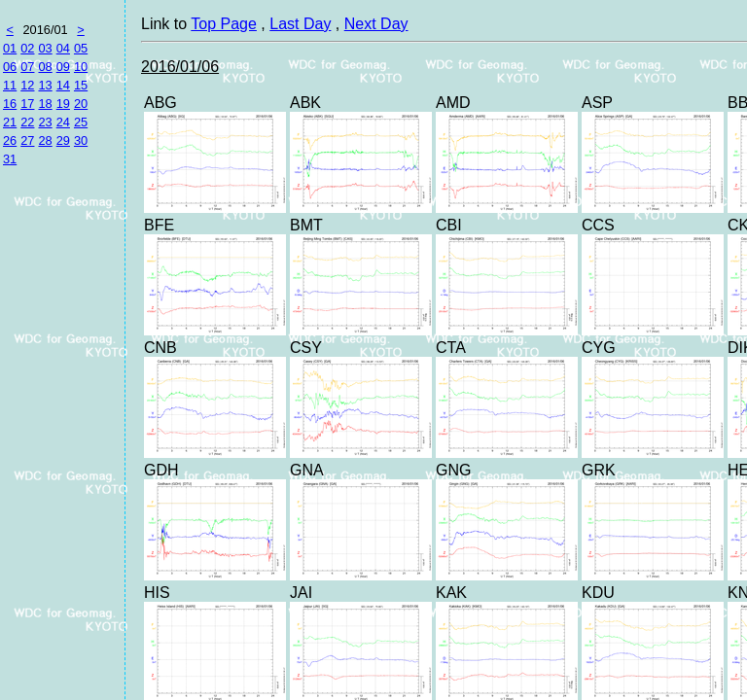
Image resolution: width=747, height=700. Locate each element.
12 (27, 85)
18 (45, 104)
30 (81, 140)
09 (63, 67)
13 (45, 85)
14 (63, 85)
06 (10, 67)
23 (45, 122)
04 (63, 48)
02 (27, 48)
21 (10, 122)
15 (81, 85)
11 (10, 85)
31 (10, 159)
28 (45, 140)
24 (63, 122)
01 (10, 48)
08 (45, 67)
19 (63, 104)
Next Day (376, 24)
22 (27, 122)
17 (27, 104)
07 (27, 67)
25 (81, 122)
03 (45, 48)
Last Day (300, 24)
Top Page (224, 24)
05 (81, 48)
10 (81, 67)
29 (63, 140)
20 (81, 104)
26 (10, 140)
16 (10, 104)
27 (27, 140)
